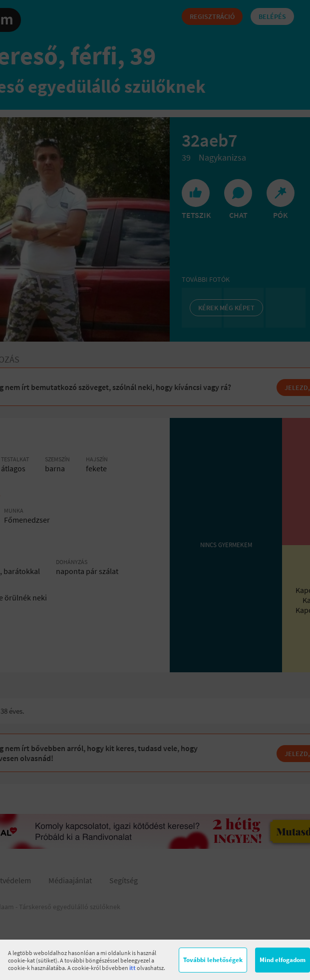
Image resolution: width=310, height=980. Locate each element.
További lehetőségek (213, 960)
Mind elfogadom (283, 960)
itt (133, 968)
